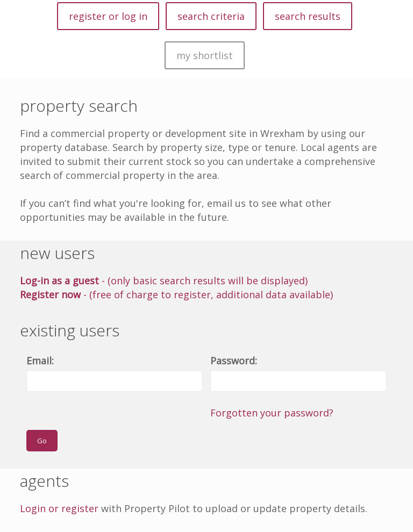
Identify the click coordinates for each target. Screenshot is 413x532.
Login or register (59, 508)
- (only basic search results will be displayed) (164, 281)
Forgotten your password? (272, 413)
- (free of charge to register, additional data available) (176, 294)
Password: (234, 361)
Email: (40, 361)
